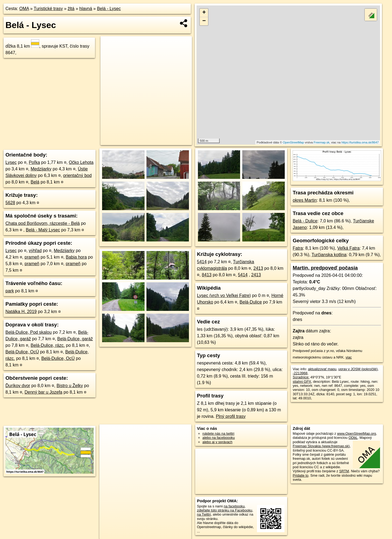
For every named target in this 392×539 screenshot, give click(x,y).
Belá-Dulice (251, 302)
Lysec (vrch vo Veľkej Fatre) (224, 295)
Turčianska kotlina (329, 255)
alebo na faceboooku (219, 438)
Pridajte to (301, 475)
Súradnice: (301, 377)
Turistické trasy (48, 9)
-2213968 (300, 373)
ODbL (353, 438)
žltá (71, 9)
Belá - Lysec (109, 9)
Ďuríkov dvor (18, 386)
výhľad (35, 251)
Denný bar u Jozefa (43, 392)
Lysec (11, 162)
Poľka (34, 162)
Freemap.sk (321, 142)
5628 (10, 203)
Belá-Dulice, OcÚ (22, 352)
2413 (258, 268)
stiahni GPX (302, 382)
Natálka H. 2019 (21, 312)
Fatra (298, 248)
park (10, 291)
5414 (202, 262)
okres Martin (305, 200)
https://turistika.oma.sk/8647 (360, 142)
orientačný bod (77, 175)
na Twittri (204, 514)
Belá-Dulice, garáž (75, 339)
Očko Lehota (81, 162)
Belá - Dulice (305, 221)
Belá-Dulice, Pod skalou (29, 332)
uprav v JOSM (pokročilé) (358, 369)
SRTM (344, 471)
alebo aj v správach (218, 442)
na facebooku (234, 506)
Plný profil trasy (231, 416)
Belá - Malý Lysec (43, 230)
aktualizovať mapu (322, 369)
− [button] (204, 21)
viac (349, 357)
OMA (24, 9)
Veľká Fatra (348, 248)
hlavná (86, 9)
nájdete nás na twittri (218, 434)
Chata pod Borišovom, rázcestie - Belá (43, 223)
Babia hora (76, 257)
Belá (35, 182)
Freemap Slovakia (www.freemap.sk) (321, 446)
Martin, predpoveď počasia (325, 268)
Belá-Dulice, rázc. (48, 345)
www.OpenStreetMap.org (356, 434)
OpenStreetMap (293, 142)
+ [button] (204, 13)
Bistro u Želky (70, 386)
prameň (32, 257)
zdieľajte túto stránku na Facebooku (225, 510)
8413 (207, 275)
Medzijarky (41, 169)
